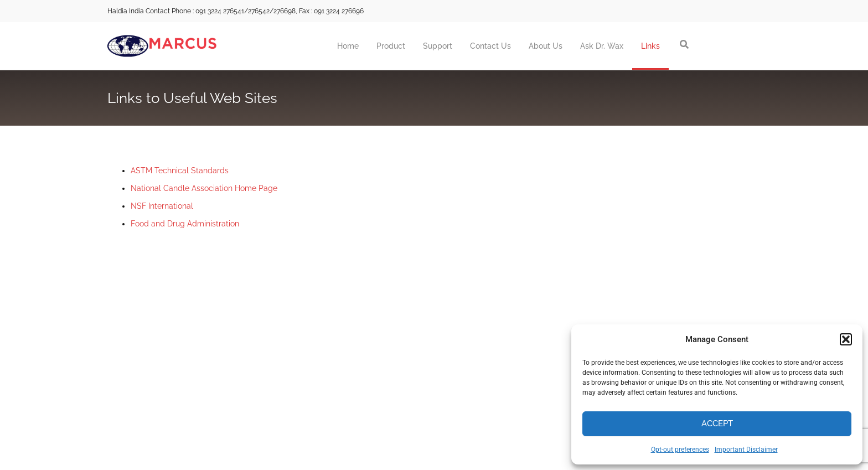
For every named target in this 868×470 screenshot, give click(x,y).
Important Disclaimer (746, 450)
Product (391, 46)
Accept (717, 423)
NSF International (162, 206)
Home (348, 46)
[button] (846, 339)
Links (650, 46)
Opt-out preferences (680, 450)
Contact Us (490, 46)
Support (438, 46)
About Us (546, 46)
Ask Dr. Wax (602, 46)
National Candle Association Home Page (204, 188)
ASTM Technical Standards (180, 171)
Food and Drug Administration (185, 224)
